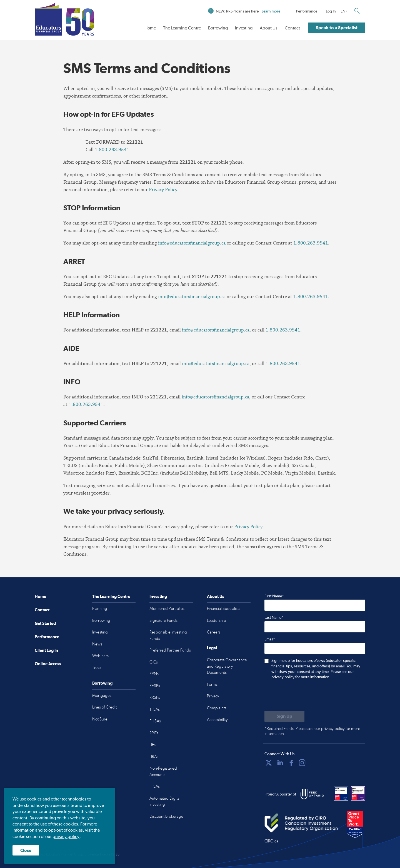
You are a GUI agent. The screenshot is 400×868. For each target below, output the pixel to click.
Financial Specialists (224, 608)
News (97, 644)
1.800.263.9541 (112, 150)
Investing (244, 28)
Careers (214, 632)
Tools (97, 668)
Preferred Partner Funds (170, 650)
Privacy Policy (163, 190)
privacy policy (66, 836)
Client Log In (46, 650)
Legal (212, 648)
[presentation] (307, 696)
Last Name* (274, 617)
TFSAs (155, 709)
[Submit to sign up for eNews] (284, 716)
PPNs (154, 674)
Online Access (48, 664)
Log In (331, 11)
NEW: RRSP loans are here (244, 11)
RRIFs (154, 733)
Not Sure (100, 719)
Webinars (100, 656)
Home (150, 28)
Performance (307, 11)
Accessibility (217, 720)
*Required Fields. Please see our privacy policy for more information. (312, 731)
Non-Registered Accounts (163, 771)
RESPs (155, 686)
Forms (212, 684)
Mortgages (102, 695)
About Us (269, 28)
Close (26, 850)
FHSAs (155, 721)
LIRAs (154, 757)
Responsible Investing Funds (168, 635)
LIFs (152, 745)
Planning (100, 608)
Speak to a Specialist (337, 28)
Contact (292, 28)
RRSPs (155, 697)
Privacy (213, 696)
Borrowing (218, 28)
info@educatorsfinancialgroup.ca (192, 243)
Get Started (45, 623)
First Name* (274, 596)
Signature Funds (163, 620)
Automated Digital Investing (165, 801)
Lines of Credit (104, 707)
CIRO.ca (271, 841)
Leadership (217, 620)
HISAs (155, 786)
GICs (154, 662)
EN (343, 11)
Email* (270, 639)
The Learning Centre (182, 28)
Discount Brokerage (166, 816)
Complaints (217, 708)
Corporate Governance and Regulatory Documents (227, 666)
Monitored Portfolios (167, 608)
